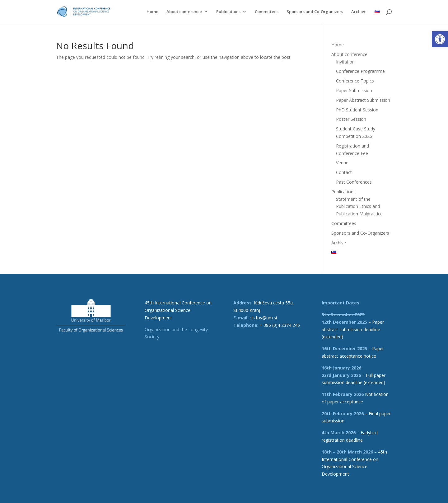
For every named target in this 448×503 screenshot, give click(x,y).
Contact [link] (344, 172)
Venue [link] (342, 163)
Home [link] (152, 12)
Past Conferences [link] (354, 182)
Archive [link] (359, 12)
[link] (440, 39)
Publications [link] (228, 12)
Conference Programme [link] (360, 71)
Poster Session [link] (351, 119)
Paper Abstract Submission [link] (363, 100)
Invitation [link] (345, 62)
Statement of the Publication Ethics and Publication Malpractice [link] (359, 207)
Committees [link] (267, 12)
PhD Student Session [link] (357, 110)
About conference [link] (184, 12)
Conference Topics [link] (355, 81)
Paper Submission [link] (354, 90)
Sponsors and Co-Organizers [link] (315, 12)
